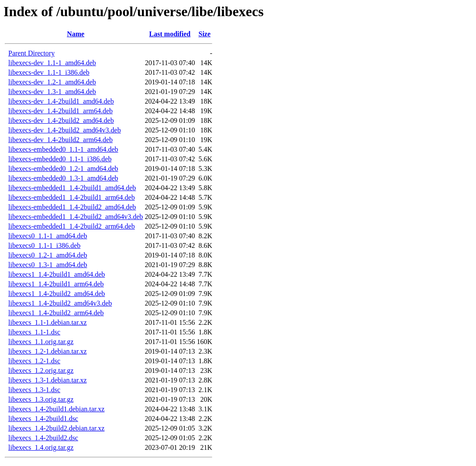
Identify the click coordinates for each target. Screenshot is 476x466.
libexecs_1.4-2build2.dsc (43, 438)
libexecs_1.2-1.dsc (34, 361)
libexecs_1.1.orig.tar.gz (41, 342)
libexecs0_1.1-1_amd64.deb (48, 236)
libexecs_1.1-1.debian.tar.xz (48, 322)
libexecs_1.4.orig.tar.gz (41, 447)
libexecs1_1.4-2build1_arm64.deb (56, 284)
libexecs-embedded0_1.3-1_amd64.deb (63, 178)
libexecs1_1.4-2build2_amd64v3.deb (60, 303)
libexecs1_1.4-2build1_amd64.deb (57, 274)
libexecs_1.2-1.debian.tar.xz (48, 351)
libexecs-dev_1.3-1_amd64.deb (52, 92)
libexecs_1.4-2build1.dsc (43, 419)
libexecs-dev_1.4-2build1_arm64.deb (60, 111)
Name (76, 34)
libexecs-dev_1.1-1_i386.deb (49, 72)
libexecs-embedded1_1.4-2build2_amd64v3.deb (76, 217)
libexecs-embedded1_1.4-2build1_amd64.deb (72, 188)
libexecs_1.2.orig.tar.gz (41, 370)
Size (204, 34)
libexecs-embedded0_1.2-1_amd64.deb (63, 169)
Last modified (170, 34)
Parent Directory (31, 53)
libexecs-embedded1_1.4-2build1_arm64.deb (72, 197)
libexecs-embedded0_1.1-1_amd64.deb (63, 149)
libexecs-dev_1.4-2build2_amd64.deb (61, 120)
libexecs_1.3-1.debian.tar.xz (48, 380)
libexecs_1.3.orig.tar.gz (41, 399)
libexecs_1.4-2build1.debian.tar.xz (56, 409)
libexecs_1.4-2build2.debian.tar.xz (56, 428)
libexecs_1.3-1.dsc (34, 390)
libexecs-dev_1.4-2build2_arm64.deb (60, 140)
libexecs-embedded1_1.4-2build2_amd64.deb (72, 207)
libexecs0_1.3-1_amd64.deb (48, 265)
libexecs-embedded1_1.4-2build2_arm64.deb (72, 226)
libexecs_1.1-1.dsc (34, 332)
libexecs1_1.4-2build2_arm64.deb (56, 313)
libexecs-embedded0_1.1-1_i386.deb (60, 159)
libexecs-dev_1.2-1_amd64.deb (52, 82)
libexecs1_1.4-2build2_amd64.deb (57, 294)
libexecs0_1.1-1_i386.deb (44, 245)
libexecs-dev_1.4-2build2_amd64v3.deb (65, 130)
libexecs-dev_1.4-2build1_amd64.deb (61, 101)
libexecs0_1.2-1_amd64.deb (48, 255)
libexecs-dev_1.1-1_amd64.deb (52, 63)
